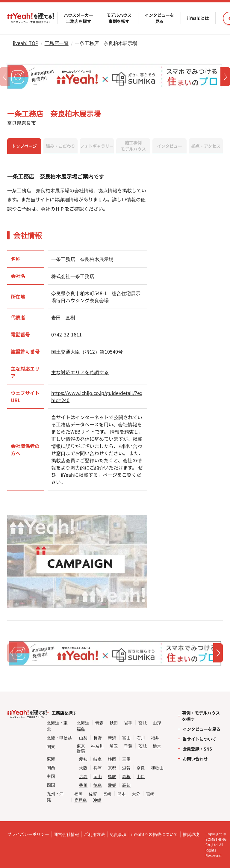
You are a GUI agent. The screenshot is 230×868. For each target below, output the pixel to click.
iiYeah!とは (198, 18)
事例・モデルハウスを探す (201, 716)
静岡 (112, 759)
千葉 (128, 746)
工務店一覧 (57, 43)
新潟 (112, 738)
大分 (136, 794)
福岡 (78, 794)
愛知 (83, 759)
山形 (157, 723)
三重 (126, 759)
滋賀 (126, 768)
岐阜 (98, 759)
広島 (83, 776)
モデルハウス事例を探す (119, 18)
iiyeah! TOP (26, 43)
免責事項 (118, 834)
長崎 (107, 794)
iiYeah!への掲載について (155, 834)
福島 (81, 729)
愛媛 (112, 785)
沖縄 (97, 800)
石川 (141, 738)
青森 (99, 723)
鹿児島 (81, 800)
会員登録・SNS (197, 749)
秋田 (114, 723)
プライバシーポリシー (28, 834)
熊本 (122, 794)
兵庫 (98, 768)
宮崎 (150, 794)
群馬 (81, 751)
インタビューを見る (159, 18)
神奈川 (97, 746)
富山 (126, 738)
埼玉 (114, 746)
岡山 (98, 776)
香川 (83, 785)
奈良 (141, 768)
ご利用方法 (94, 834)
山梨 (83, 738)
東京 (81, 746)
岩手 (128, 723)
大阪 (83, 768)
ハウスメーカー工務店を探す (78, 18)
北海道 (83, 723)
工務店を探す (64, 713)
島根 (126, 776)
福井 (155, 738)
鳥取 (112, 776)
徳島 (98, 785)
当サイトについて (199, 739)
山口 (141, 776)
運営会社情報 (66, 834)
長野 (98, 738)
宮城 (143, 723)
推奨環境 (191, 834)
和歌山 (157, 768)
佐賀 (93, 794)
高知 (126, 785)
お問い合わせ (195, 759)
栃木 (157, 746)
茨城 (143, 746)
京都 (112, 768)
